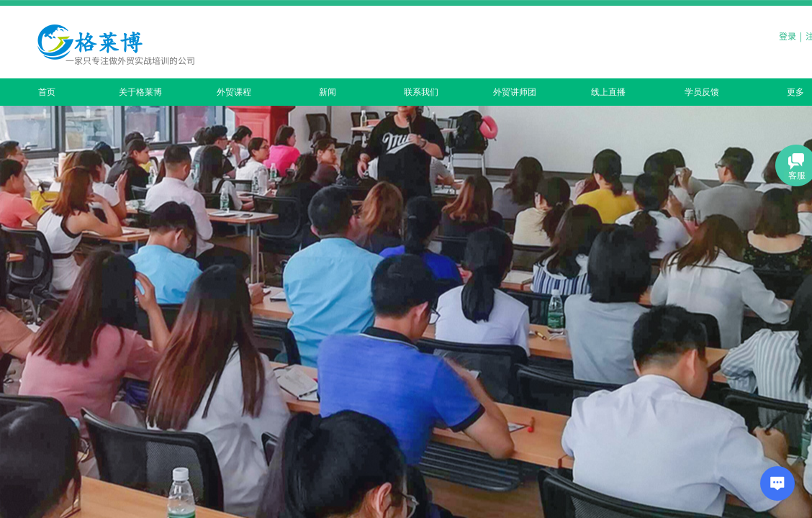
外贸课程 (234, 92)
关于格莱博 (140, 92)
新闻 (328, 92)
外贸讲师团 (515, 92)
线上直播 (608, 92)
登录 (788, 36)
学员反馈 (702, 92)
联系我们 (421, 92)
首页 (47, 92)
